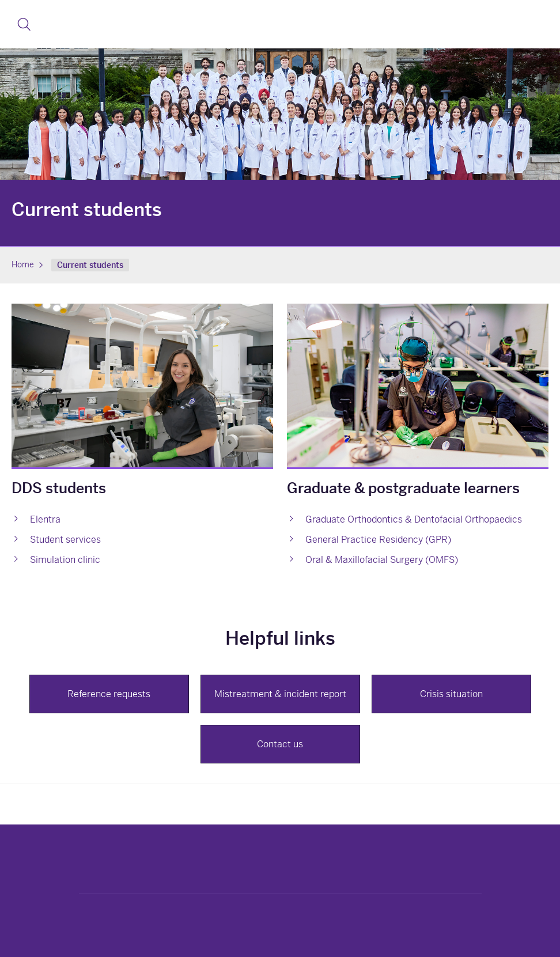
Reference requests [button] (109, 694)
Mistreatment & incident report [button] (280, 694)
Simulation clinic (65, 560)
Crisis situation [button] (451, 694)
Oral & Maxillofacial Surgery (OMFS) (382, 560)
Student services (65, 540)
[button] (24, 24)
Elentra (45, 519)
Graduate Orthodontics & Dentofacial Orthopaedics (414, 519)
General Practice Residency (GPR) (378, 540)
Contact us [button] (280, 744)
